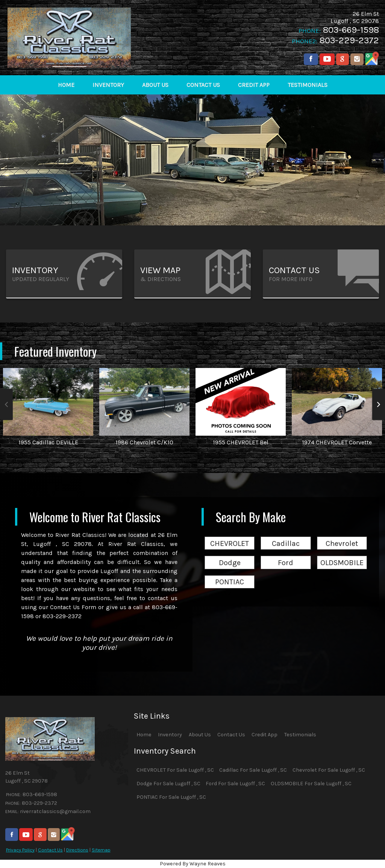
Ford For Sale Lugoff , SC (235, 784)
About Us (200, 735)
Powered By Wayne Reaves (193, 864)
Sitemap (101, 850)
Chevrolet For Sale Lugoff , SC (329, 770)
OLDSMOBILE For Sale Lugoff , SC (311, 784)
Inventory (170, 735)
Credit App (264, 735)
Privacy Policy (20, 850)
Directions (77, 850)
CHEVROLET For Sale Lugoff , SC (175, 770)
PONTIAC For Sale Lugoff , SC (171, 797)
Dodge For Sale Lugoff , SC (168, 784)
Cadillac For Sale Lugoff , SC (253, 770)
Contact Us (50, 850)
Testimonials (300, 735)
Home (144, 735)
